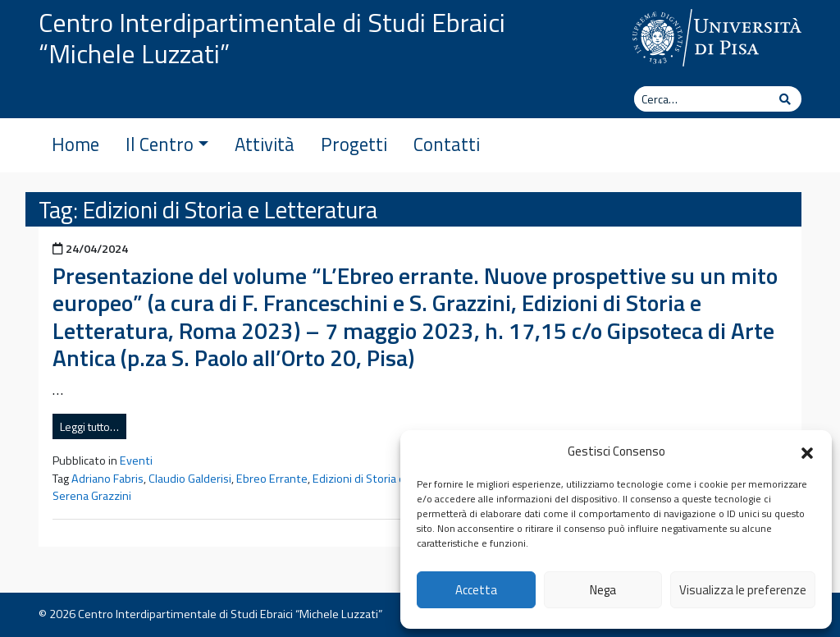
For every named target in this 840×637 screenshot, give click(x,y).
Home (75, 144)
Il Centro (167, 144)
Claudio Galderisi (190, 479)
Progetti (354, 144)
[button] (807, 451)
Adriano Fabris (107, 479)
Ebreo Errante (272, 479)
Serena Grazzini (92, 496)
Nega (603, 590)
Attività (265, 144)
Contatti (447, 144)
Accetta (476, 590)
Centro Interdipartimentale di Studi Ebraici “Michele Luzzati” (272, 38)
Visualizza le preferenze (743, 590)
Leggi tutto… (89, 426)
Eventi (136, 461)
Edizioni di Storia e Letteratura (390, 479)
